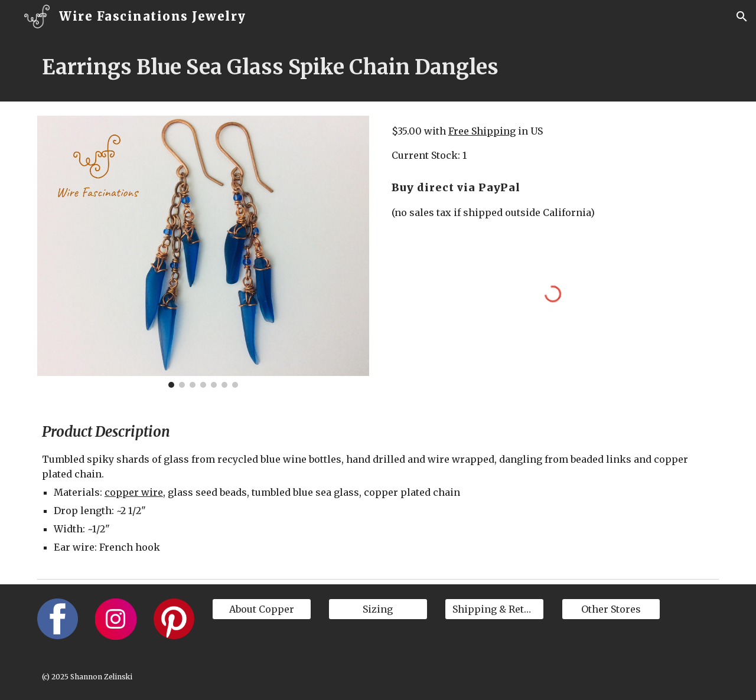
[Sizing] (378, 609)
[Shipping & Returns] (494, 609)
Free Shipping (482, 131)
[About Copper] (262, 609)
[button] (742, 17)
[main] (378, 67)
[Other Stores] (611, 609)
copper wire (134, 492)
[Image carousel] (203, 252)
